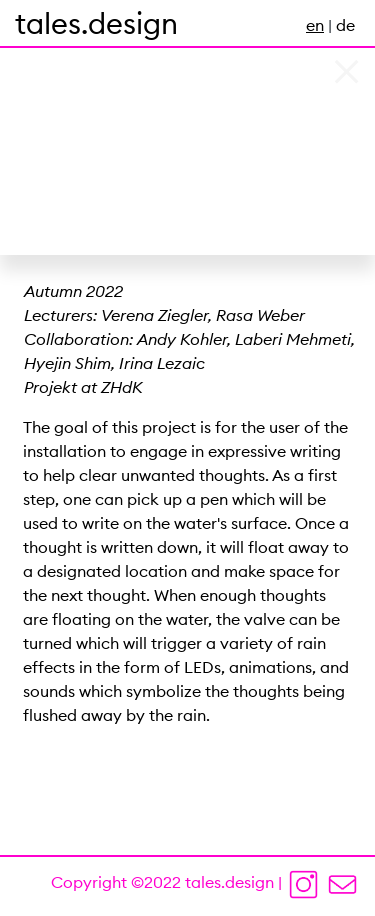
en (315, 25)
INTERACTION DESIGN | (90, 25)
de (345, 25)
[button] (28, 127)
